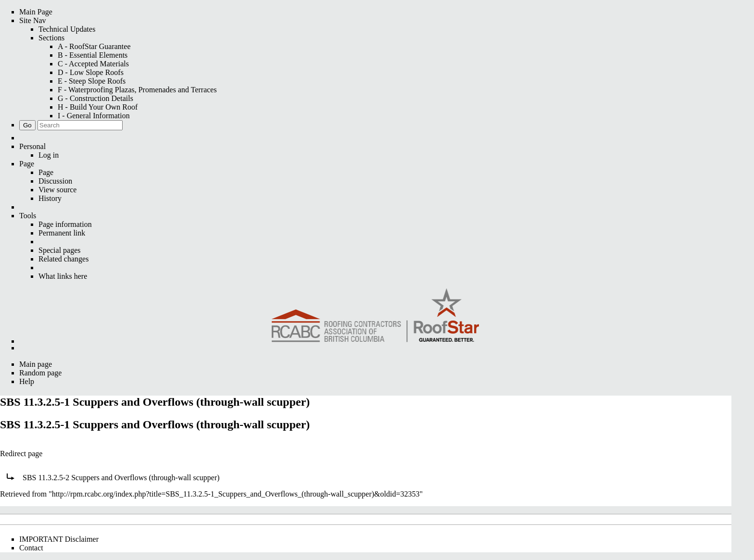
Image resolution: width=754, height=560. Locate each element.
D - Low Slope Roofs (91, 72)
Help (27, 381)
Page (27, 164)
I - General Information (94, 116)
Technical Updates (67, 29)
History (50, 198)
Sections (51, 38)
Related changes (63, 259)
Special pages (60, 250)
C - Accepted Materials (93, 64)
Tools (28, 216)
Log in (49, 155)
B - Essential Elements (93, 55)
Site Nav (33, 20)
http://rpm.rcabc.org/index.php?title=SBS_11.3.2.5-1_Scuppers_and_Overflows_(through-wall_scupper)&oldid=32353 (236, 494)
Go (27, 125)
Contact (31, 548)
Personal (32, 146)
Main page (36, 364)
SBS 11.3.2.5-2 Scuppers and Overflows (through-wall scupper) (121, 478)
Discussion (55, 181)
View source (57, 190)
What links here (63, 276)
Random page (40, 373)
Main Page (36, 12)
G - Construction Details (95, 98)
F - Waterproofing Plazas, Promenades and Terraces (137, 90)
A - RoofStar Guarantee (94, 46)
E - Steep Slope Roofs (92, 81)
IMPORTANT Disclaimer (59, 539)
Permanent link (62, 233)
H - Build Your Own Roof (98, 107)
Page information (65, 224)
